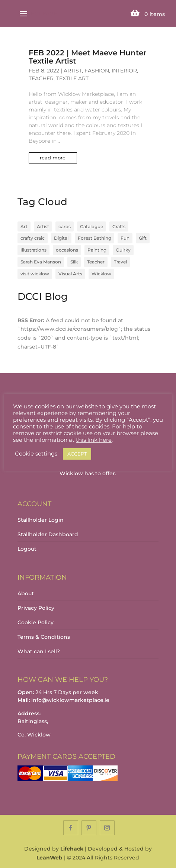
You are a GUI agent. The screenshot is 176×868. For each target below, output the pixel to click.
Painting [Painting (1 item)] (97, 250)
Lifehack (72, 849)
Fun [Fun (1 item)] (125, 238)
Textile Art (72, 78)
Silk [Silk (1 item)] (74, 262)
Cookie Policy (36, 622)
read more (53, 158)
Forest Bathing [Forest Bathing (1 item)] (95, 238)
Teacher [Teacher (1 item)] (96, 262)
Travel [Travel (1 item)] (120, 262)
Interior (124, 71)
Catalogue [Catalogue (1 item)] (92, 226)
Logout (27, 549)
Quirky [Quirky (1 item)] (123, 250)
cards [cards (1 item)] (65, 226)
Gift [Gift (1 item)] (143, 238)
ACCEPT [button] (77, 454)
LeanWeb (49, 858)
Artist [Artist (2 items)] (43, 226)
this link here (94, 440)
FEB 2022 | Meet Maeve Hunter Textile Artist (87, 57)
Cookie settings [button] (36, 454)
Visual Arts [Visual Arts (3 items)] (70, 274)
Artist (73, 71)
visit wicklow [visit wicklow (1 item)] (35, 274)
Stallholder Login (41, 520)
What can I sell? (39, 651)
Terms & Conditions (44, 637)
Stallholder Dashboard (48, 534)
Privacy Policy (36, 608)
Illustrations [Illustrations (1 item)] (33, 250)
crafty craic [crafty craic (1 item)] (33, 238)
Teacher (41, 78)
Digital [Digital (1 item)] (61, 238)
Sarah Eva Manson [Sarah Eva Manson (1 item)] (41, 262)
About (26, 593)
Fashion (97, 71)
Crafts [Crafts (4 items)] (119, 226)
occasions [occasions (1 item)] (67, 250)
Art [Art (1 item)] (24, 226)
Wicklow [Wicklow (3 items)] (101, 274)
